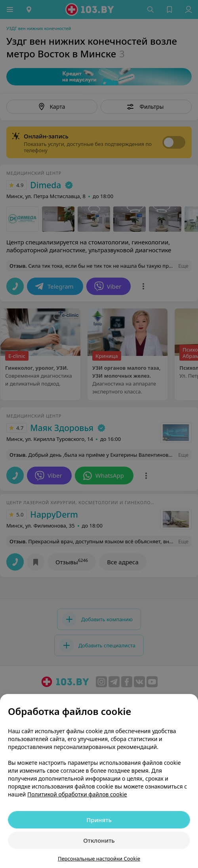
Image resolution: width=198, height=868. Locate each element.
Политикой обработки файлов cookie (77, 794)
